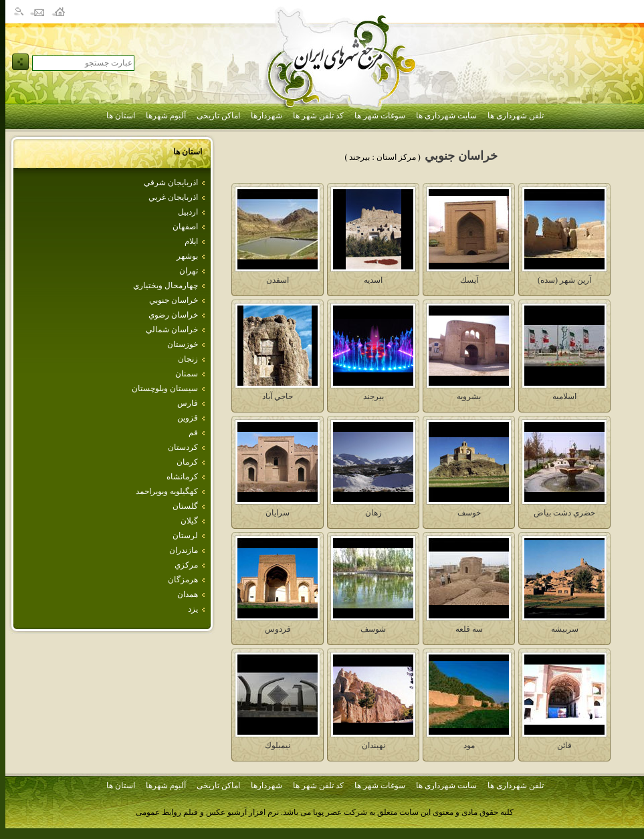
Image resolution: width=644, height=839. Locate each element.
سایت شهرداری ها (446, 116)
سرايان (278, 513)
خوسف (469, 513)
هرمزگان (183, 580)
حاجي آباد (278, 396)
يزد (193, 609)
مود (469, 745)
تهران (189, 271)
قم (193, 433)
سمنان (187, 374)
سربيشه (565, 629)
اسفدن (278, 280)
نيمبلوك (278, 745)
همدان (188, 594)
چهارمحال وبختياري (166, 285)
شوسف (373, 629)
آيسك (469, 280)
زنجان (188, 359)
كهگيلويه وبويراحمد (167, 491)
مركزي (186, 565)
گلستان (185, 506)
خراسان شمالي (172, 330)
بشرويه (469, 396)
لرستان (185, 535)
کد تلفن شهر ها (318, 116)
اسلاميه (564, 396)
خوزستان (183, 344)
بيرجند (373, 396)
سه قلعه (469, 629)
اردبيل (188, 212)
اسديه (373, 280)
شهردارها (266, 116)
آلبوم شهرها (166, 116)
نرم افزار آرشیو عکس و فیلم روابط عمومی (207, 812)
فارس (188, 403)
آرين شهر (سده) (564, 280)
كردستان (183, 447)
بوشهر (187, 256)
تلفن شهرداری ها (516, 116)
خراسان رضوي (173, 315)
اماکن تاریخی (218, 116)
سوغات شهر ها (380, 116)
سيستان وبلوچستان (165, 388)
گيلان (189, 521)
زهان (373, 513)
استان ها (121, 116)
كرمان (187, 462)
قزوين (188, 418)
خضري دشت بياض (564, 513)
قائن (564, 745)
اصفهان (185, 227)
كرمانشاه (182, 477)
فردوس (278, 629)
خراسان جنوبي (174, 300)
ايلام (191, 241)
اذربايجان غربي (173, 197)
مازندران (184, 550)
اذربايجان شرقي (171, 183)
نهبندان (373, 745)
